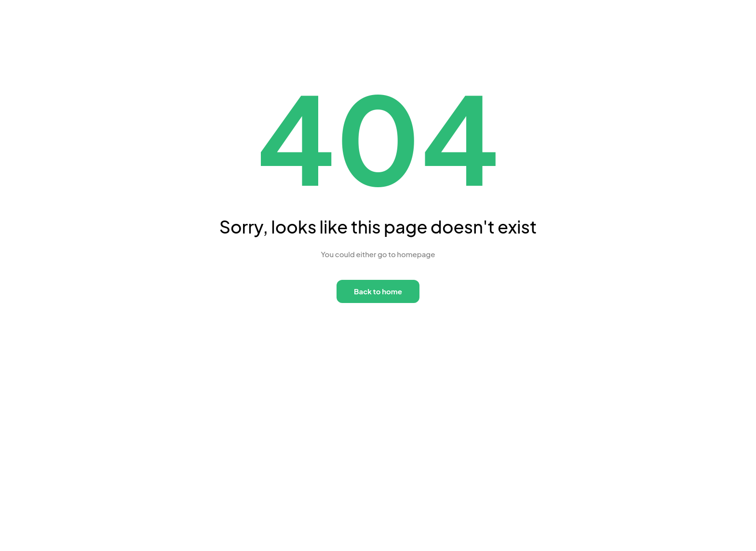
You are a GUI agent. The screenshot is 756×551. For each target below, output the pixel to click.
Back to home (378, 291)
